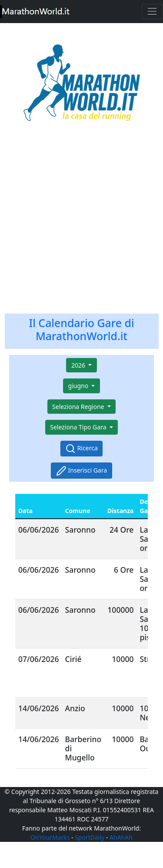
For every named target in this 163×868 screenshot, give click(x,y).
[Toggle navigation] (152, 12)
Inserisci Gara (81, 471)
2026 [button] (79, 365)
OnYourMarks (50, 837)
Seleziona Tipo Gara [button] (79, 427)
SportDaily (90, 837)
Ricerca (81, 449)
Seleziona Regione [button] (79, 407)
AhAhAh (121, 837)
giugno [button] (79, 386)
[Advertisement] (81, 224)
